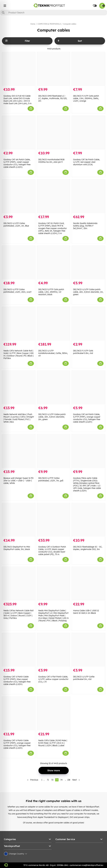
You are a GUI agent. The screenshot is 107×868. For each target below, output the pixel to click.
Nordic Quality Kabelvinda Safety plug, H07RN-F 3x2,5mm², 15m (85, 226)
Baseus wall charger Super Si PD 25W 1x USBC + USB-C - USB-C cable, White (18, 481)
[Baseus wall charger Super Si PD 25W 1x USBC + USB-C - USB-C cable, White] (19, 451)
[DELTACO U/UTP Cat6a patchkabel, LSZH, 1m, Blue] (19, 196)
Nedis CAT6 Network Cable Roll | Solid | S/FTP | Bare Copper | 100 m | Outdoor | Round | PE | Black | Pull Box (19, 354)
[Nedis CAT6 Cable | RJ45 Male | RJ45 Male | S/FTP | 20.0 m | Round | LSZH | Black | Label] (53, 714)
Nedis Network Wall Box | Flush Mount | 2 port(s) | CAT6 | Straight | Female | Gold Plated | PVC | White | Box (19, 418)
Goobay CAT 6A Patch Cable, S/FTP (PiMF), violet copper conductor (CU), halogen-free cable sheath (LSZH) (17, 163)
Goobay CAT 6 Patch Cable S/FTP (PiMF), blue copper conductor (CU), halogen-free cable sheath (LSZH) (17, 680)
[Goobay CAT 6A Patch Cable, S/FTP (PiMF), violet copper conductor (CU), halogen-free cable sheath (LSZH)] (19, 133)
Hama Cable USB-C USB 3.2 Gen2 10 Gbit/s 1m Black (86, 612)
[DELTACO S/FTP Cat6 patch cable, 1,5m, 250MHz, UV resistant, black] (53, 263)
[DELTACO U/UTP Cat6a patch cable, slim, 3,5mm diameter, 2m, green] (53, 388)
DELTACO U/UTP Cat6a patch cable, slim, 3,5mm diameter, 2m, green (52, 417)
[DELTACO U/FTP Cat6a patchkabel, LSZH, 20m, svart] (19, 263)
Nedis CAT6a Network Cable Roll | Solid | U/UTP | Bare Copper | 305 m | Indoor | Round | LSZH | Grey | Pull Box (18, 614)
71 (48, 780)
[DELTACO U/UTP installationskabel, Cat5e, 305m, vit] (53, 324)
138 (69, 780)
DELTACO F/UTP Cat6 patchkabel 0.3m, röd (83, 352)
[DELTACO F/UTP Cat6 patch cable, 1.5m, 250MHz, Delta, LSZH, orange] (88, 69)
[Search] (53, 13)
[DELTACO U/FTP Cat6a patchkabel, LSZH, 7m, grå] (53, 451)
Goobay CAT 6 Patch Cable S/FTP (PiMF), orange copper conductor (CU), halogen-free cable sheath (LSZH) (17, 744)
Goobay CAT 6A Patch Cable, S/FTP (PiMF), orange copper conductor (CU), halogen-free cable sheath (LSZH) (87, 418)
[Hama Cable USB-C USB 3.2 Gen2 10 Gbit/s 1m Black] (88, 584)
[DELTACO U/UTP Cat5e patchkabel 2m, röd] (88, 650)
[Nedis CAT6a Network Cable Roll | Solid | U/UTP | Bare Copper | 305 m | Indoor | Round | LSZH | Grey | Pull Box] (19, 584)
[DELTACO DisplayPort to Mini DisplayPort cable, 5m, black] (19, 520)
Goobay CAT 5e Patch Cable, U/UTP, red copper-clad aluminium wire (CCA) (87, 162)
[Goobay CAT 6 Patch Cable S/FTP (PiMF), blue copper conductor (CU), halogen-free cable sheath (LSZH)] (19, 650)
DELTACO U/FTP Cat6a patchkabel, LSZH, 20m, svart (17, 291)
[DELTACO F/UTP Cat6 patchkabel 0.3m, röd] (88, 324)
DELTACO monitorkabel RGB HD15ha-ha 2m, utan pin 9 (51, 161)
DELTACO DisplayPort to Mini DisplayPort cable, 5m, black (17, 548)
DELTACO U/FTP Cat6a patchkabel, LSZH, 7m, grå (51, 479)
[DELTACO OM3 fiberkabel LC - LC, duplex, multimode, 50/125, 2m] (53, 69)
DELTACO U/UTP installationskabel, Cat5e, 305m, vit (53, 353)
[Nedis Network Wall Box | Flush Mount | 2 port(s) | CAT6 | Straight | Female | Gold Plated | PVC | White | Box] (19, 388)
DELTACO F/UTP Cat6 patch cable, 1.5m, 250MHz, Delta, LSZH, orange (86, 98)
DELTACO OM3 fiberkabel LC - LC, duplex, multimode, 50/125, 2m (53, 98)
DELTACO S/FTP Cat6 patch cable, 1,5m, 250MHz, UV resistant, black (51, 292)
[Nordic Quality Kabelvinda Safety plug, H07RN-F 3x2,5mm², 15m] (88, 196)
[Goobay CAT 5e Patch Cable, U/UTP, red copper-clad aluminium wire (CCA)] (88, 133)
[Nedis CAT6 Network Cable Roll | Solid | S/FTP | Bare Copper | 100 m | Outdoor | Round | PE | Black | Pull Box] (19, 324)
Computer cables (70, 24)
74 (61, 780)
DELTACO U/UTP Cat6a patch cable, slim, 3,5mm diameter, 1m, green (88, 292)
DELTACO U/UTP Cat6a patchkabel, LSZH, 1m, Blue (16, 225)
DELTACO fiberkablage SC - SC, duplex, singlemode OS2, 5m (88, 548)
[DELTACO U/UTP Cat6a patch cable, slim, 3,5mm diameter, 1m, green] (88, 263)
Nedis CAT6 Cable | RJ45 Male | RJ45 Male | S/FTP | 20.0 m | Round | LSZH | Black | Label (53, 743)
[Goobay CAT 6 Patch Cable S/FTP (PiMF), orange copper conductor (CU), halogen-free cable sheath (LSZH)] (19, 714)
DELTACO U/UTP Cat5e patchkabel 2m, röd (84, 678)
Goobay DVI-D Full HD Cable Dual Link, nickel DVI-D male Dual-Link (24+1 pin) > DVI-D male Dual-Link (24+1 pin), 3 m (17, 100)
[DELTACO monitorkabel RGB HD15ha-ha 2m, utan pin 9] (53, 133)
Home (33, 24)
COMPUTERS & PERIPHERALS (49, 24)
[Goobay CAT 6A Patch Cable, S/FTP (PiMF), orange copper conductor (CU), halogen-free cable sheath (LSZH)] (88, 388)
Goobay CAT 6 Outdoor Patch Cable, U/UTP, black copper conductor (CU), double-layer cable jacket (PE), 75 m (52, 551)
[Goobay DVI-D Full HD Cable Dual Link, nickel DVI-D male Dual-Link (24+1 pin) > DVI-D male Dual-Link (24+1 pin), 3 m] (19, 69)
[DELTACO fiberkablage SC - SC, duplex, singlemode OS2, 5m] (88, 520)
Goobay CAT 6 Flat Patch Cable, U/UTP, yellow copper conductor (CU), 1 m (53, 679)
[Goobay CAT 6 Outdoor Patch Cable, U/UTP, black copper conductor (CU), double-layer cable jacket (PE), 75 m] (53, 520)
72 (52, 780)
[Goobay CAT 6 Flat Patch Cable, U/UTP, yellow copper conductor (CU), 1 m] (53, 650)
